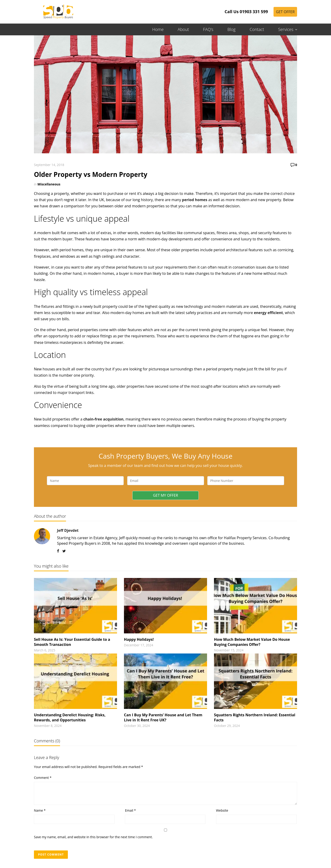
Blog (231, 29)
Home (158, 29)
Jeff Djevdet (68, 530)
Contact (257, 29)
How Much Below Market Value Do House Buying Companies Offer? (252, 642)
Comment (43, 778)
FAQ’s (208, 29)
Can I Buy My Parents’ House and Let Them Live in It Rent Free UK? (163, 717)
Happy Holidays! (139, 639)
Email (130, 810)
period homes (195, 200)
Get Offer (285, 12)
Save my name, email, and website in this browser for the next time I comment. (93, 837)
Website (222, 810)
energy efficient (268, 313)
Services (286, 29)
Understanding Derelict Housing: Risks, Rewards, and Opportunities (70, 717)
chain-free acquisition (103, 419)
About (183, 29)
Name (40, 810)
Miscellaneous (49, 184)
